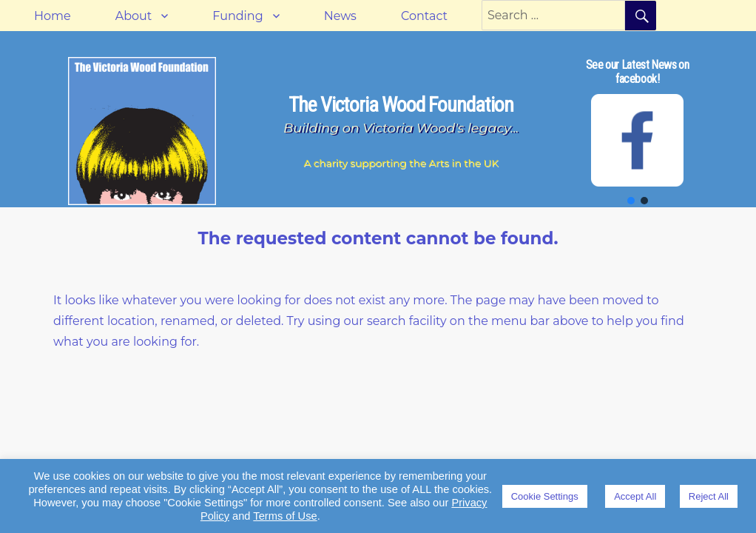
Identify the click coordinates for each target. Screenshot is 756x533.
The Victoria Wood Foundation (401, 105)
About (134, 16)
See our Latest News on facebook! (638, 72)
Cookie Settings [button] (545, 496)
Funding (237, 16)
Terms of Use (285, 516)
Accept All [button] (635, 496)
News (340, 16)
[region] (637, 131)
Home (53, 16)
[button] (631, 201)
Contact (424, 16)
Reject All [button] (709, 496)
